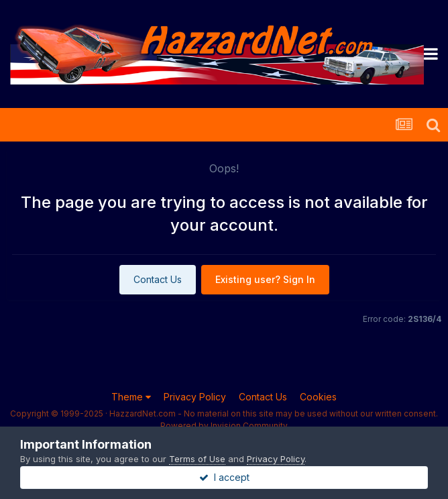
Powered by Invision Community (224, 426)
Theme (131, 397)
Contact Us (158, 279)
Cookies (318, 397)
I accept (224, 477)
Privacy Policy (195, 397)
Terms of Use (197, 459)
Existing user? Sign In (265, 279)
